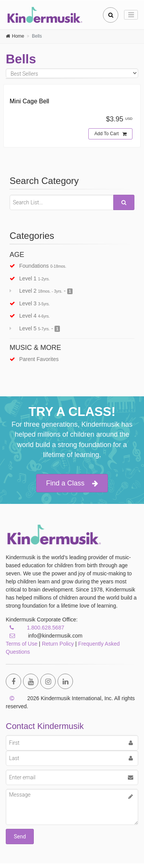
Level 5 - (35, 329)
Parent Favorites (34, 359)
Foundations (38, 266)
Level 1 (30, 278)
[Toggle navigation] (131, 15)
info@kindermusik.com (44, 636)
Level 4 (30, 316)
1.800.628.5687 (46, 628)
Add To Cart (111, 134)
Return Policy (58, 644)
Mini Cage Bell (29, 101)
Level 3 (30, 303)
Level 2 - (41, 291)
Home (18, 36)
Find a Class (72, 483)
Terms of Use (22, 644)
